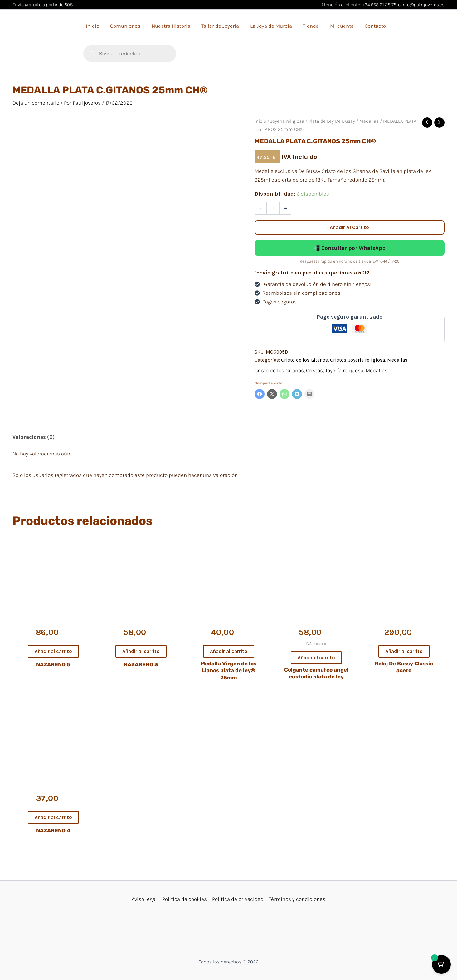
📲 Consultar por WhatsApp (350, 248)
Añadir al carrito (349, 227)
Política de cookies (185, 899)
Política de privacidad (238, 899)
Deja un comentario (36, 103)
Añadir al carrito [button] (53, 651)
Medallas (369, 121)
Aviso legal (144, 899)
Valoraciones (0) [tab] (34, 437)
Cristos (338, 360)
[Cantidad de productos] (273, 208)
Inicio (260, 121)
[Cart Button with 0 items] (441, 964)
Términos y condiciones (297, 899)
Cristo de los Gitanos (304, 360)
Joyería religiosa (287, 121)
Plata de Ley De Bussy (332, 121)
